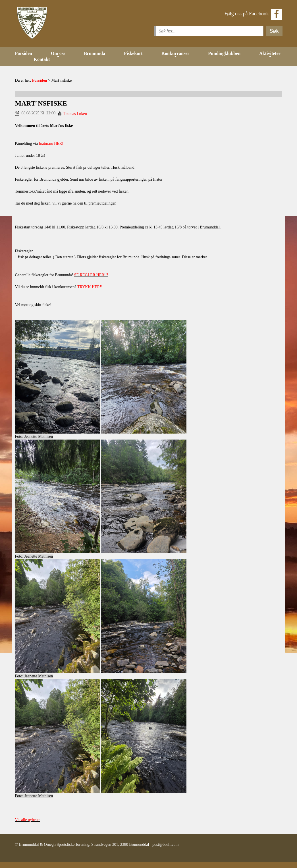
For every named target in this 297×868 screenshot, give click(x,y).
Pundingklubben (224, 53)
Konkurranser (175, 53)
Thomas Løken (75, 114)
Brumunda (94, 53)
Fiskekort (133, 53)
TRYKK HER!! (90, 287)
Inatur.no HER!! (52, 144)
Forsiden (24, 53)
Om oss (58, 53)
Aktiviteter (270, 53)
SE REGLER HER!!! (91, 275)
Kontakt (42, 59)
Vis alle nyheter (28, 820)
